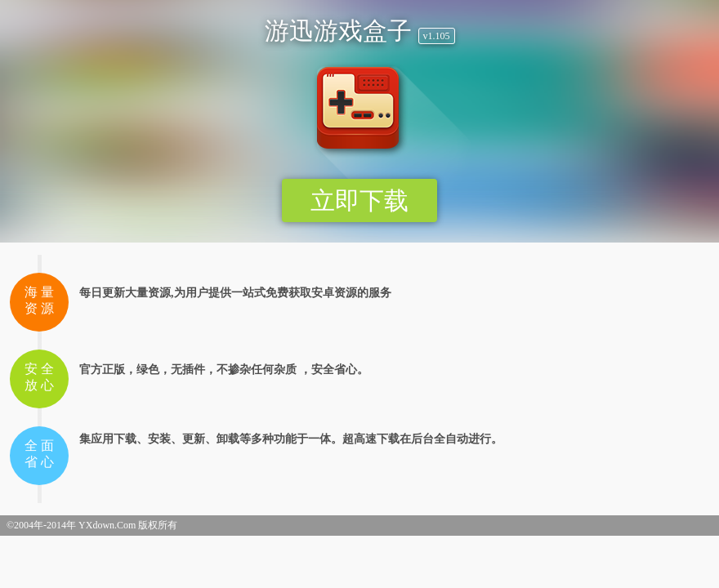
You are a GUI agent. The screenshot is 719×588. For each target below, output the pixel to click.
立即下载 (359, 200)
